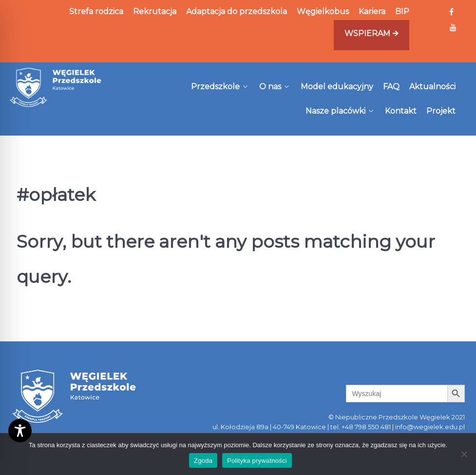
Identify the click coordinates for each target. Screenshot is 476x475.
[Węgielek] (56, 87)
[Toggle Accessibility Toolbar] (20, 431)
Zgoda (203, 461)
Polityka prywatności (257, 461)
